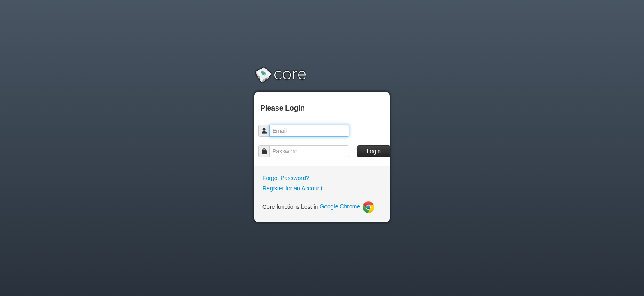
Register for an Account (292, 188)
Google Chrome (347, 206)
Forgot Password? (286, 178)
